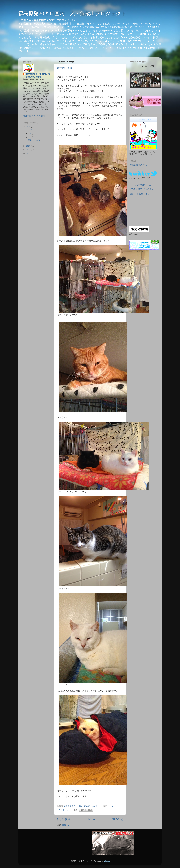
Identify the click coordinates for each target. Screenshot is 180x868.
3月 (30, 133)
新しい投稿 (64, 819)
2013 (29, 146)
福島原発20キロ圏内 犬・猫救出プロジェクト (72, 13)
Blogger (107, 861)
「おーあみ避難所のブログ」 (142, 185)
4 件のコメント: (64, 810)
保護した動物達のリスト (140, 194)
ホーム (91, 819)
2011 (29, 153)
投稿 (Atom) (67, 825)
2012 (29, 150)
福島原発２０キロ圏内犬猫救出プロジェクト (38, 75)
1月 (30, 137)
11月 (31, 130)
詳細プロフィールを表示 (34, 116)
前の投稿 (118, 819)
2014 (29, 127)
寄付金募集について (138, 165)
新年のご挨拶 (65, 68)
